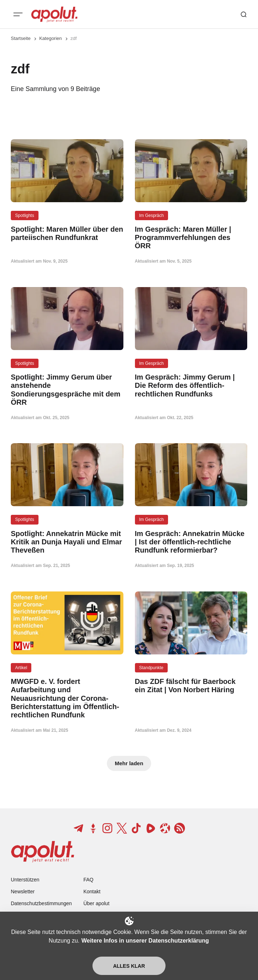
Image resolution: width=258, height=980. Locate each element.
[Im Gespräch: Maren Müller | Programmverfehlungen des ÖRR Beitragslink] (191, 238)
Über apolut (96, 903)
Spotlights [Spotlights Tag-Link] (25, 215)
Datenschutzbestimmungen (41, 903)
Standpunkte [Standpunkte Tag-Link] (151, 668)
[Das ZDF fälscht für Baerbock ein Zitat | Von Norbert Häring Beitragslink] (191, 686)
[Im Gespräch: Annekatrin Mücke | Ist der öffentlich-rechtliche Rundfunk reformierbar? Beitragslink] (191, 542)
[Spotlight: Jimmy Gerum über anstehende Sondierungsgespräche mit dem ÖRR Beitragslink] (67, 390)
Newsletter (23, 891)
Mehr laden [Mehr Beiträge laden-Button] (129, 763)
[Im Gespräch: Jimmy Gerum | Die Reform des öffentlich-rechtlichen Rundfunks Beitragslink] (191, 386)
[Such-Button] (244, 14)
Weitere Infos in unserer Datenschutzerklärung (145, 941)
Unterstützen (25, 880)
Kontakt (92, 891)
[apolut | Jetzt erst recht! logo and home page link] (54, 14)
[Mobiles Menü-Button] (18, 14)
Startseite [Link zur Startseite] (21, 38)
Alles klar (129, 966)
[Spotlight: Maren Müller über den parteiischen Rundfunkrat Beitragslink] (67, 233)
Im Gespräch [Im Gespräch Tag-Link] (152, 215)
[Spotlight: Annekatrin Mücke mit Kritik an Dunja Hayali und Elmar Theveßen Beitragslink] (67, 542)
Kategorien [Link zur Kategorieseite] (51, 38)
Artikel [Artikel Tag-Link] (21, 668)
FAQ (89, 880)
